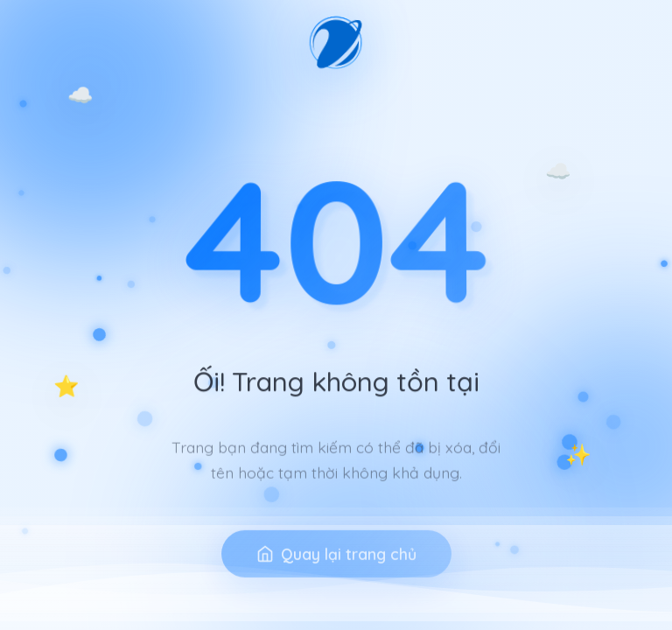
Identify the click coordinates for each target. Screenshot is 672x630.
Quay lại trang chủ (336, 576)
